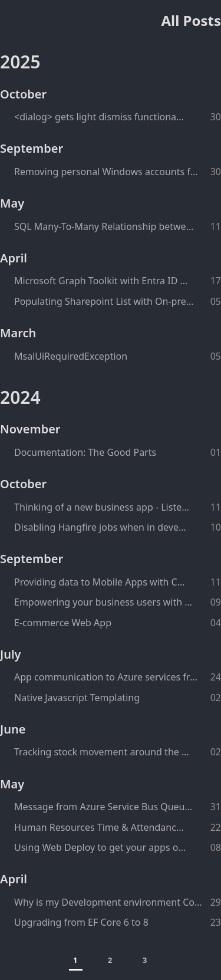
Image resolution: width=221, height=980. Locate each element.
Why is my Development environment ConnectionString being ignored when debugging (108, 902)
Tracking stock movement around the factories (102, 752)
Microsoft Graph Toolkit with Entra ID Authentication (103, 281)
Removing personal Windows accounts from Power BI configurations (106, 172)
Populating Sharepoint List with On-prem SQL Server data (104, 301)
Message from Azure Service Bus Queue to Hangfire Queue (105, 807)
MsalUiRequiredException (71, 356)
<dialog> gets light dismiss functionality (99, 117)
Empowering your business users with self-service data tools (105, 602)
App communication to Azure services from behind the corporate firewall (107, 677)
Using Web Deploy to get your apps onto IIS (101, 847)
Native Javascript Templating (77, 698)
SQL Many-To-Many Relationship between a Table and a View (105, 226)
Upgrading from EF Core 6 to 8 (81, 922)
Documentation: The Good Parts (85, 452)
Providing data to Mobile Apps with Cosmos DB (102, 582)
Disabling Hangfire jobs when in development (101, 527)
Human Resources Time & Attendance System (101, 827)
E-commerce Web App (63, 623)
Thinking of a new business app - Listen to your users (103, 507)
